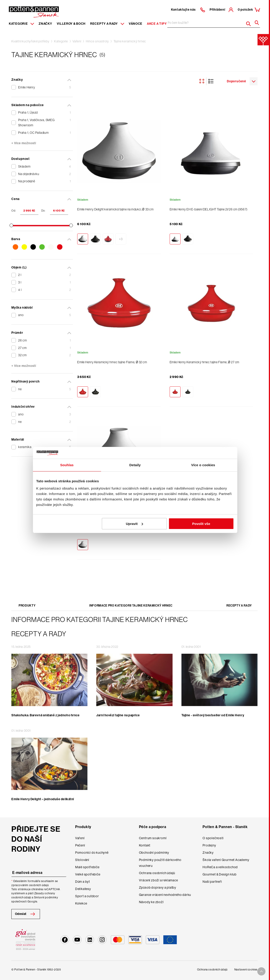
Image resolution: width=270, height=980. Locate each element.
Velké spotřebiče (88, 874)
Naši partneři (212, 882)
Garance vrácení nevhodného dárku (165, 895)
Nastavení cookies (246, 970)
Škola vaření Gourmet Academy (226, 860)
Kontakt (145, 845)
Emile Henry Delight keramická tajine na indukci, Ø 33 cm (115, 209)
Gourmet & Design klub (220, 874)
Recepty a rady (239, 606)
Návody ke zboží (151, 902)
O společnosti (213, 838)
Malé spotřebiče (87, 867)
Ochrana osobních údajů (157, 873)
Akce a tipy (157, 24)
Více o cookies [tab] (203, 465)
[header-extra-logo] (27, 10)
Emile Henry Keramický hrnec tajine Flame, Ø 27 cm (204, 362)
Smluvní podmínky (46, 897)
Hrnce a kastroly (97, 41)
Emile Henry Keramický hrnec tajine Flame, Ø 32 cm (112, 362)
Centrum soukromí (153, 838)
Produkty (27, 606)
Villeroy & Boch (71, 24)
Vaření (77, 41)
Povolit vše (201, 524)
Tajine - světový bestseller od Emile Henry (213, 715)
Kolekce (81, 903)
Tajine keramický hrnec (130, 41)
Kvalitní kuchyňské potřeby (30, 41)
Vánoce (136, 24)
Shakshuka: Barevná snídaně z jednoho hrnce (46, 715)
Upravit (134, 524)
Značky (45, 24)
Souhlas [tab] (67, 465)
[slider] (11, 225)
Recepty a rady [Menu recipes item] (107, 24)
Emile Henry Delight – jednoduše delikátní (43, 799)
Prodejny (209, 845)
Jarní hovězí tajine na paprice (118, 715)
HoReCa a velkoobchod (220, 867)
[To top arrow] (261, 971)
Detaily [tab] (135, 465)
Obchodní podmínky (154, 853)
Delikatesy (83, 889)
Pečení (80, 845)
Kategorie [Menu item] (21, 24)
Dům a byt (83, 882)
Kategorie (61, 41)
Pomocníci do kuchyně (92, 853)
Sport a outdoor (87, 896)
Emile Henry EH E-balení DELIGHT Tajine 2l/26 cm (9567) (209, 209)
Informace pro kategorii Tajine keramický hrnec (131, 606)
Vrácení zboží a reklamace (159, 880)
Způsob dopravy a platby (158, 887)
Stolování (82, 860)
